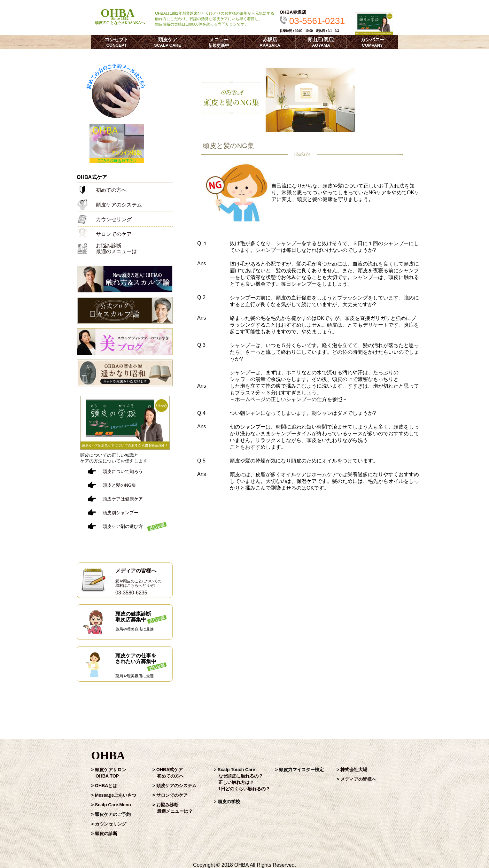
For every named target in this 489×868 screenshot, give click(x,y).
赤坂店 (270, 42)
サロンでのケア (172, 795)
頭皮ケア (168, 42)
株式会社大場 (354, 770)
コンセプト (116, 42)
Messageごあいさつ (116, 795)
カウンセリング (111, 824)
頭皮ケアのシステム (176, 786)
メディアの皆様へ (358, 779)
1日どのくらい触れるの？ (244, 789)
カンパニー (372, 42)
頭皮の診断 (106, 833)
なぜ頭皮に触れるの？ (241, 776)
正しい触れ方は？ (236, 782)
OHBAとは (106, 786)
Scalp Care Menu (113, 805)
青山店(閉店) (321, 42)
